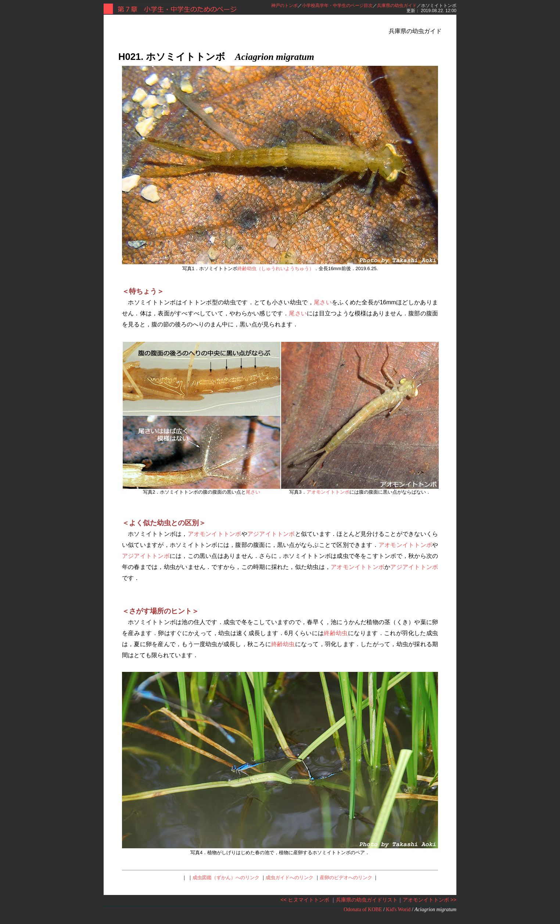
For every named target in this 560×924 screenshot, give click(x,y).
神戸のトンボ (284, 6)
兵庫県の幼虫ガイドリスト (367, 900)
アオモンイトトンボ (328, 492)
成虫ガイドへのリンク (290, 878)
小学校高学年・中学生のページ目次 (337, 6)
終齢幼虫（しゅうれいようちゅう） (276, 268)
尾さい (323, 302)
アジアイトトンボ (271, 534)
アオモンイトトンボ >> (430, 900)
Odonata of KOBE (363, 909)
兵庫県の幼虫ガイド (397, 6)
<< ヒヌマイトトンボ (305, 900)
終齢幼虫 (336, 633)
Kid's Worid (398, 909)
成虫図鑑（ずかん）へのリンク (226, 878)
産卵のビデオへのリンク (346, 878)
